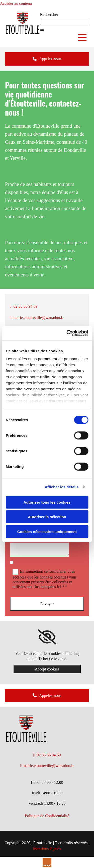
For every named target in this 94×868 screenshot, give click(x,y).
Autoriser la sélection (47, 517)
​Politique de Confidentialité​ (47, 816)
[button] (42, 30)
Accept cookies (47, 669)
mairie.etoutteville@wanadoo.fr (37, 318)
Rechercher (49, 14)
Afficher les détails (62, 487)
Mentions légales (47, 849)
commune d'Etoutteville (35, 126)
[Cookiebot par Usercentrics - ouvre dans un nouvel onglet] (67, 333)
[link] (47, 637)
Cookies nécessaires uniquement (47, 531)
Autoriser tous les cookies (47, 502)
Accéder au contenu (16, 3)
